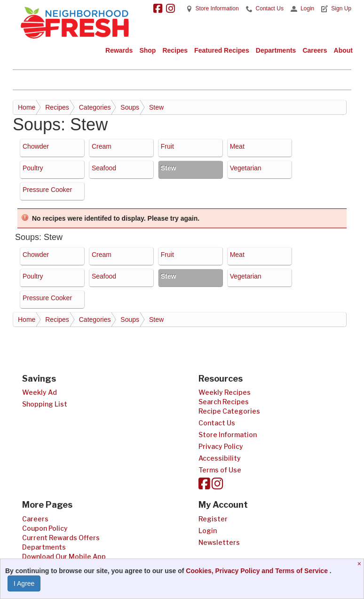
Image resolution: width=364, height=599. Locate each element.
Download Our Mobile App (64, 556)
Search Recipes (224, 402)
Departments (276, 50)
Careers (315, 50)
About (343, 50)
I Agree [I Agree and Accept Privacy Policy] (24, 583)
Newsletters (219, 542)
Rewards (119, 50)
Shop (147, 50)
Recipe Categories (229, 411)
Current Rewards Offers (61, 538)
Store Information (217, 8)
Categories (95, 107)
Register (213, 519)
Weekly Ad (40, 392)
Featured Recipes (222, 50)
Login (307, 8)
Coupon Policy (45, 528)
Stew (156, 107)
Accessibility (220, 458)
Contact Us (270, 8)
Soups (130, 107)
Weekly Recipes (225, 392)
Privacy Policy (221, 446)
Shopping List (45, 404)
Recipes (175, 50)
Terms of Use (220, 470)
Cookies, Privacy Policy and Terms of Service (258, 571)
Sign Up (341, 8)
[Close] (360, 564)
